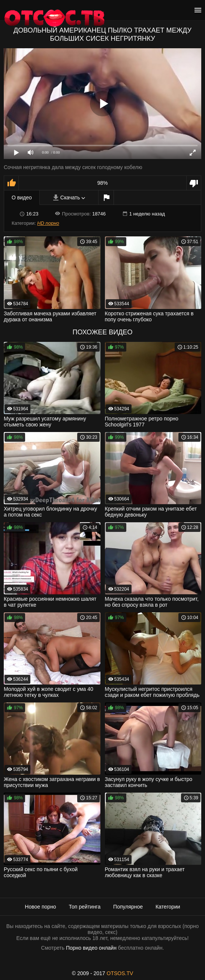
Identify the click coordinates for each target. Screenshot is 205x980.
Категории (168, 907)
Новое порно (40, 907)
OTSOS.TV (120, 973)
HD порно (48, 223)
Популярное (128, 907)
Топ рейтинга (85, 907)
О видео (22, 197)
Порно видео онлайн (91, 948)
